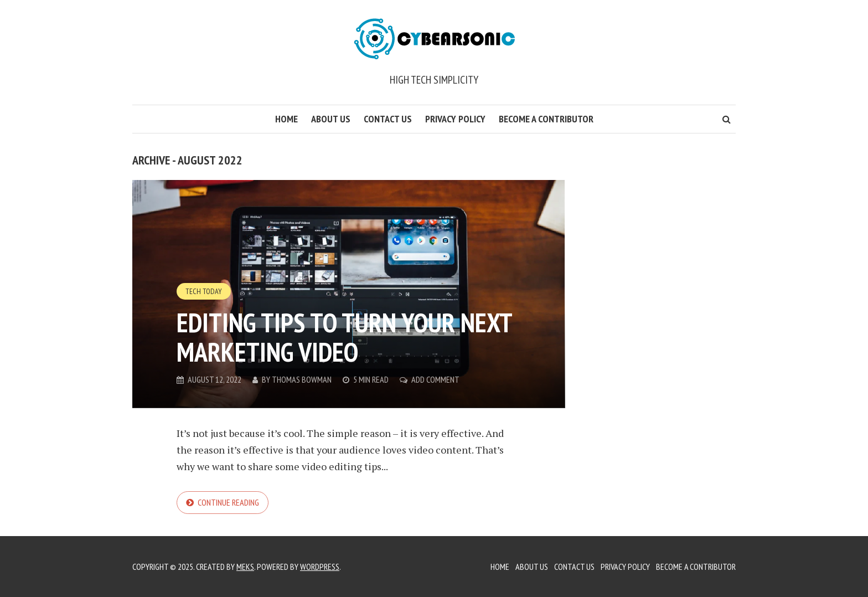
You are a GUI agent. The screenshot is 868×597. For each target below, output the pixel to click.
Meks (245, 567)
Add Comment (435, 379)
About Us (331, 119)
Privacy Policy (455, 119)
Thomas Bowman (302, 379)
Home (286, 119)
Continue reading (228, 502)
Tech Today (204, 291)
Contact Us (388, 119)
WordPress (320, 567)
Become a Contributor (546, 119)
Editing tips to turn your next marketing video (344, 337)
